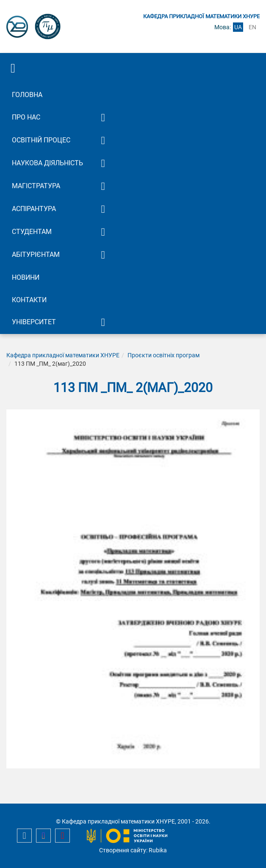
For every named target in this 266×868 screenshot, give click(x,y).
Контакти (29, 300)
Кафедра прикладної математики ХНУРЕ (63, 355)
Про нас (26, 117)
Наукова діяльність (47, 163)
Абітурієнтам (36, 255)
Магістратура (36, 186)
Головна (27, 95)
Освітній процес (41, 140)
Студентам (32, 232)
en (252, 27)
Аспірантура (34, 209)
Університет (34, 322)
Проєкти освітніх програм (163, 355)
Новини (26, 277)
